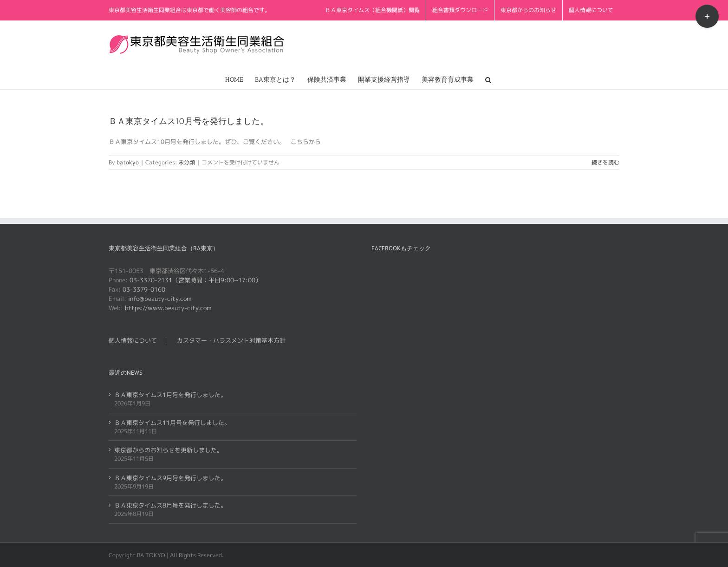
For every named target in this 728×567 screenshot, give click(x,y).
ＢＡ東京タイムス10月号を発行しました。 (188, 121)
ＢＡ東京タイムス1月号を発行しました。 (170, 395)
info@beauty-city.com (160, 299)
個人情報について (133, 340)
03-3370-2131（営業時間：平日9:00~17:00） (195, 280)
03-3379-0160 (144, 289)
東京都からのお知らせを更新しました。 (169, 450)
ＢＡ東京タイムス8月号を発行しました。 (170, 505)
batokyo (128, 162)
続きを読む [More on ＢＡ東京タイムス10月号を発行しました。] (605, 162)
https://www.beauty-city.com (168, 308)
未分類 (187, 162)
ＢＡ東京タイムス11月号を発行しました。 (172, 423)
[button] (488, 79)
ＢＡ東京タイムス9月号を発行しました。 (170, 478)
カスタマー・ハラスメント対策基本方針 (231, 340)
